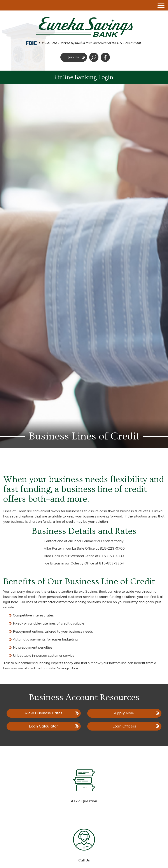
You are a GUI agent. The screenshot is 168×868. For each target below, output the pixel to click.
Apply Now (127, 714)
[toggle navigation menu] (159, 5)
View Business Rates (44, 713)
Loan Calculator (43, 726)
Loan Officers (124, 726)
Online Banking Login (84, 77)
